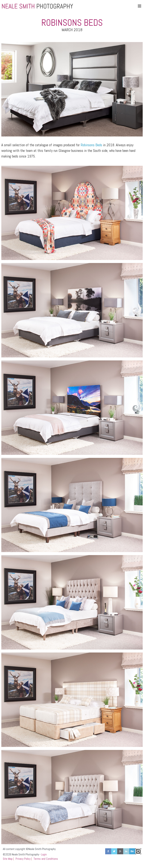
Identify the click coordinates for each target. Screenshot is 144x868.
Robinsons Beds (91, 145)
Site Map (8, 859)
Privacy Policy (23, 859)
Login (44, 854)
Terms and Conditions (46, 859)
